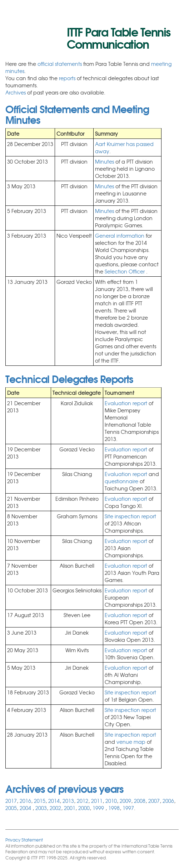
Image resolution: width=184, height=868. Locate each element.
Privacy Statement (24, 840)
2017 (11, 801)
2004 (26, 808)
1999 (99, 808)
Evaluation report (126, 403)
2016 (25, 801)
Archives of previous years (64, 788)
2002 (55, 808)
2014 (54, 801)
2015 (40, 801)
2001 (70, 808)
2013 (68, 801)
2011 (97, 801)
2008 (140, 801)
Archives (16, 92)
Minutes (105, 161)
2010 (111, 801)
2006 (168, 801)
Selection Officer (125, 271)
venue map (131, 742)
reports (67, 78)
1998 (114, 808)
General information (120, 236)
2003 (41, 808)
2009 (125, 801)
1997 (128, 808)
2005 (11, 808)
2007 (154, 801)
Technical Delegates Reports (69, 378)
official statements (60, 64)
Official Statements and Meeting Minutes (77, 114)
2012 (83, 801)
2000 (84, 808)
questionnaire (122, 481)
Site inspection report (130, 516)
